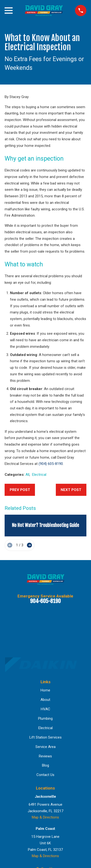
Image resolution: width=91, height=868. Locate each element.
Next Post (71, 490)
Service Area (45, 747)
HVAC (45, 709)
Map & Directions (45, 817)
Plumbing (45, 719)
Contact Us (45, 775)
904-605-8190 (45, 601)
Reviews (45, 756)
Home (45, 690)
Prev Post (20, 490)
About (45, 700)
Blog (45, 765)
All (27, 475)
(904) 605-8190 (51, 464)
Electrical (39, 475)
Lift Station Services (45, 737)
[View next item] (29, 545)
